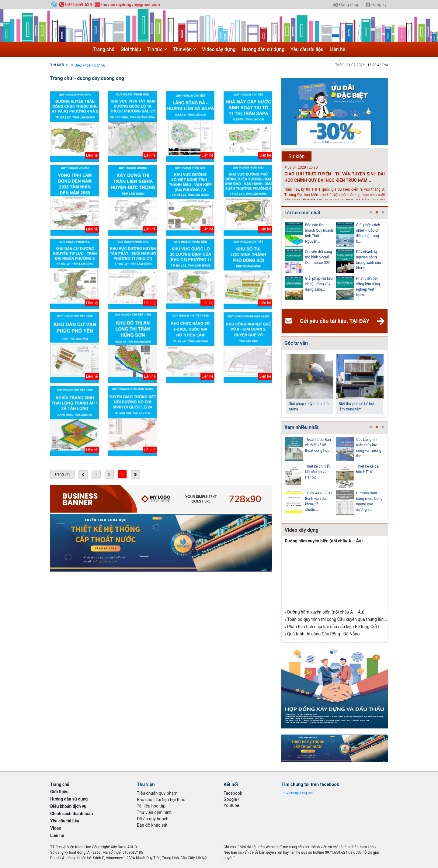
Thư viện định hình (154, 812)
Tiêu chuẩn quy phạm (157, 793)
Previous (280, 262)
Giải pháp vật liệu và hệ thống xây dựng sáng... (319, 284)
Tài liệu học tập (151, 806)
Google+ (231, 799)
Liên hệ (337, 49)
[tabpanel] (310, 262)
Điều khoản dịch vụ (90, 65)
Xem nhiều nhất (301, 427)
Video (56, 828)
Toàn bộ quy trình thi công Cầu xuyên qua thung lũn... (337, 619)
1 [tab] (371, 213)
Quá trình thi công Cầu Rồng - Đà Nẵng (323, 634)
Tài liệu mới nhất (302, 213)
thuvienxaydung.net (297, 793)
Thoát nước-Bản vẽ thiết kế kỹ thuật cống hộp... (319, 445)
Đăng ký (376, 5)
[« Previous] (83, 475)
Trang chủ (104, 49)
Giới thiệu (131, 49)
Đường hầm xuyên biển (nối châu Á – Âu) (324, 541)
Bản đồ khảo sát (152, 825)
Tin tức (157, 49)
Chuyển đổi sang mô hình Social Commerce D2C (319, 257)
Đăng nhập (346, 5)
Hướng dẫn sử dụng (263, 49)
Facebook (233, 793)
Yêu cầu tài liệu (307, 49)
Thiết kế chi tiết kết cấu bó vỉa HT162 (317, 472)
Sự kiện (297, 156)
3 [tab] (383, 213)
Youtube (231, 805)
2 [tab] (377, 213)
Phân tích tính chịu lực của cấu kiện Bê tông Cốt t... (335, 627)
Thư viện (184, 49)
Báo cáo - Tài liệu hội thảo (161, 800)
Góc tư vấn (296, 343)
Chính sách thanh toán (71, 814)
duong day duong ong (101, 78)
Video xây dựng (219, 49)
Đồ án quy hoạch (153, 819)
